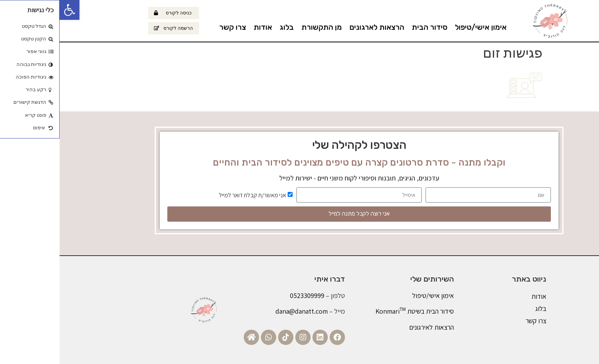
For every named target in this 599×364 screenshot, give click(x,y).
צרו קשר (173, 27)
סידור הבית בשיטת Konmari (355, 311)
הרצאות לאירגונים (372, 327)
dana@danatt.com (242, 311)
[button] (10, 10)
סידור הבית (370, 27)
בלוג (227, 27)
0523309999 (248, 296)
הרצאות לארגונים (317, 27)
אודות (203, 27)
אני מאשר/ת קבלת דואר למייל (193, 195)
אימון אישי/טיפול (421, 27)
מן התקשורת (262, 27)
